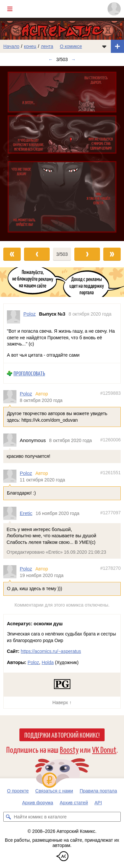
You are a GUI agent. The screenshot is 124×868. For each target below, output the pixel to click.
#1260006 (111, 440)
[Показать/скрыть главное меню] (10, 9)
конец (30, 46)
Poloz (26, 394)
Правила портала (98, 791)
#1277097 (111, 513)
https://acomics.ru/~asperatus (51, 651)
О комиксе (71, 46)
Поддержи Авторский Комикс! (62, 735)
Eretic (26, 513)
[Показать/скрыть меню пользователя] (114, 9)
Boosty (69, 749)
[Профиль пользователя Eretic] (12, 513)
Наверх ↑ (62, 702)
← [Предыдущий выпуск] (51, 59)
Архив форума (37, 803)
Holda (48, 662)
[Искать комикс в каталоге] (8, 817)
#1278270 (111, 568)
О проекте (18, 791)
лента (47, 46)
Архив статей (74, 803)
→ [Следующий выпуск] (73, 59)
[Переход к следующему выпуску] (62, 154)
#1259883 (111, 393)
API (98, 803)
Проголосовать (29, 373)
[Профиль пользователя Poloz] (13, 317)
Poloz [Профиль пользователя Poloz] (30, 314)
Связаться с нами (54, 791)
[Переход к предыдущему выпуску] (15, 154)
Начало (11, 46)
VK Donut (104, 749)
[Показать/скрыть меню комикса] (104, 46)
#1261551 (111, 473)
